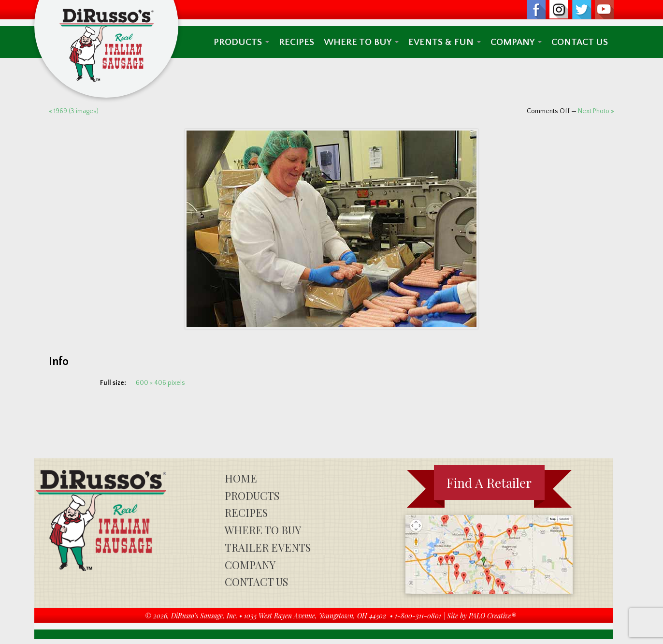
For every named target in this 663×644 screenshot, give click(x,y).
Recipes (296, 42)
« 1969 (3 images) (74, 111)
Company (516, 42)
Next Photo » (596, 111)
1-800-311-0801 (418, 616)
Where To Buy (361, 42)
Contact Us (580, 42)
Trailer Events (268, 547)
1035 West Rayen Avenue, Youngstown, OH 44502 (315, 616)
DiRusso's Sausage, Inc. (204, 616)
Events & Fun (445, 42)
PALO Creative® (492, 616)
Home (241, 478)
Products (241, 42)
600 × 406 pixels (160, 383)
